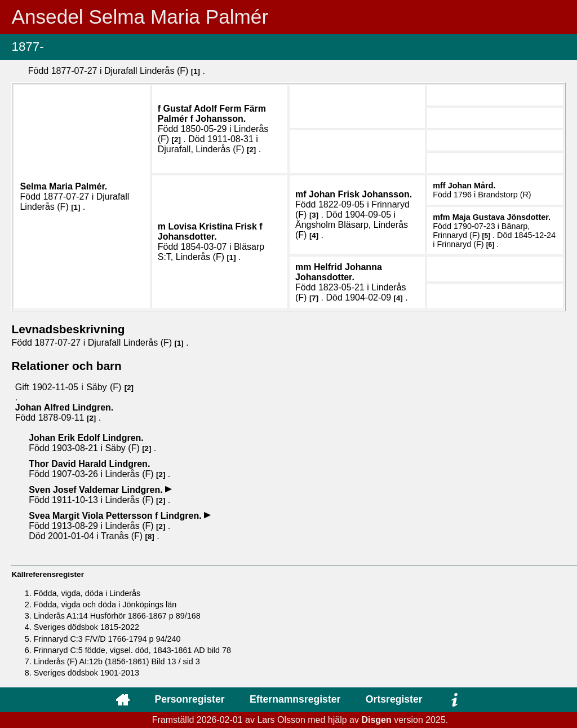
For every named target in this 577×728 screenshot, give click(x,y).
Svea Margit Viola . (116, 516)
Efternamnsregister (295, 699)
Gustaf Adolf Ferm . (212, 114)
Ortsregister (394, 699)
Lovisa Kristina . (210, 231)
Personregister (189, 699)
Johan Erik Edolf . (86, 438)
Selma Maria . (63, 186)
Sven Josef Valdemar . (97, 490)
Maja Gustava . (501, 217)
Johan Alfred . (65, 407)
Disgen (376, 720)
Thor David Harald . (89, 464)
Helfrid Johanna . (339, 272)
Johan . (360, 194)
